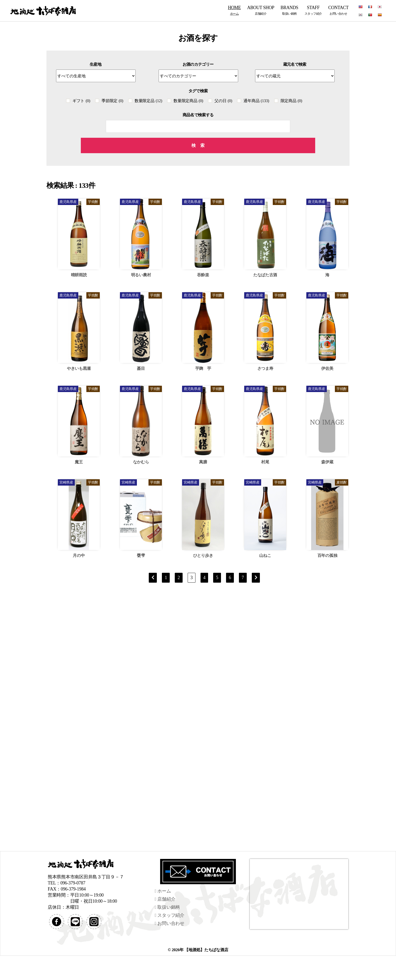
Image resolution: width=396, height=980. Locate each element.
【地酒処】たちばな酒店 (206, 950)
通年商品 (256, 101)
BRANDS (289, 10)
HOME (234, 10)
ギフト (81, 101)
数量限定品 (148, 101)
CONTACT (338, 10)
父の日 (223, 101)
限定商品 (291, 101)
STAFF (313, 10)
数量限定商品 (188, 101)
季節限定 (112, 101)
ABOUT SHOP (261, 10)
